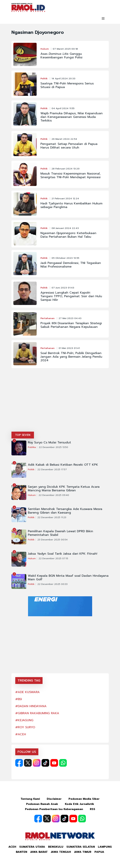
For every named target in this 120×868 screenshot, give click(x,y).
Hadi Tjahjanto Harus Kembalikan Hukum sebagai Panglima (71, 205)
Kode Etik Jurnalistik (79, 804)
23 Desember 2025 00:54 (52, 540)
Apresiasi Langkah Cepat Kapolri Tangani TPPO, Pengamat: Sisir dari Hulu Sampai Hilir (71, 296)
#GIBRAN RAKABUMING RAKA (37, 713)
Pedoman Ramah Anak (42, 804)
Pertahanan (48, 318)
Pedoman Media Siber (84, 799)
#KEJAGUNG (24, 720)
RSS (93, 809)
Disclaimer (54, 799)
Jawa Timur (83, 852)
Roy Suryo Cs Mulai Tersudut (49, 443)
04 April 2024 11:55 (63, 108)
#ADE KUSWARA (27, 692)
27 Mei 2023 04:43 (70, 318)
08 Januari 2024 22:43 (65, 228)
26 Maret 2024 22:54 (64, 139)
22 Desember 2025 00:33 (52, 584)
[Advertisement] (60, 403)
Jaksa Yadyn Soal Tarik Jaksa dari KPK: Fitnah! (63, 554)
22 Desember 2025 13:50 (53, 447)
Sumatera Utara (32, 847)
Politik (44, 79)
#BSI (19, 699)
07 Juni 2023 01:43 (63, 288)
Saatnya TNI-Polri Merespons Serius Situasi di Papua (67, 85)
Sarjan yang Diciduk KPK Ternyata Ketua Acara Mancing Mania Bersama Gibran (64, 489)
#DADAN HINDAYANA (31, 706)
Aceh (12, 847)
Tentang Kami (30, 799)
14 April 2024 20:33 (63, 79)
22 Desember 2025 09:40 (54, 495)
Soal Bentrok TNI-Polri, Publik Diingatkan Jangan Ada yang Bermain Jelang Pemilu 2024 (71, 357)
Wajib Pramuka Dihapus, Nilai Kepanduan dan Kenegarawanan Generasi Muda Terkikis (72, 117)
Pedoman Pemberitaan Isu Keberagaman (54, 809)
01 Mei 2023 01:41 (69, 348)
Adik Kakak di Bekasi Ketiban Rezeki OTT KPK (63, 465)
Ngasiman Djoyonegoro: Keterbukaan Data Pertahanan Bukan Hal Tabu (68, 235)
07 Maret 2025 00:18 (65, 49)
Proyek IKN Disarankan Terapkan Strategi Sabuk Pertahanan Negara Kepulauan (71, 325)
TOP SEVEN (23, 435)
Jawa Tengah (61, 852)
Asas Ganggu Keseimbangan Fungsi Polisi (61, 56)
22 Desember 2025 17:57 (52, 469)
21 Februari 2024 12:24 (65, 199)
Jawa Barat (39, 852)
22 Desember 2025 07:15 (53, 558)
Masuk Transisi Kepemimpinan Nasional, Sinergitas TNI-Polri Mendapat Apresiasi (70, 176)
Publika (32, 447)
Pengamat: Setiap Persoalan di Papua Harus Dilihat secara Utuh (69, 146)
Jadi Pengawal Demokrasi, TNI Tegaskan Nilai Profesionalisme (71, 265)
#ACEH (21, 734)
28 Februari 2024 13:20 (66, 169)
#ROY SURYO (25, 727)
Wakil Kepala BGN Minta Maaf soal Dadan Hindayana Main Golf (68, 578)
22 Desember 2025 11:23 (52, 517)
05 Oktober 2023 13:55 (65, 258)
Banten (21, 852)
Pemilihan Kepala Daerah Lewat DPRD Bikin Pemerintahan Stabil (60, 533)
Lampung (105, 847)
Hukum (45, 49)
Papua (99, 852)
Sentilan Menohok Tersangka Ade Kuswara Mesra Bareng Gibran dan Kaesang (65, 511)
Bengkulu (56, 847)
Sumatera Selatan (81, 847)
